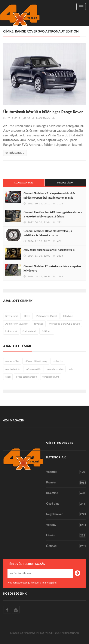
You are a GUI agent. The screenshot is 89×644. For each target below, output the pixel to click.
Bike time (66, 493)
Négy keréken (66, 514)
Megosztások (65, 183)
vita (71, 369)
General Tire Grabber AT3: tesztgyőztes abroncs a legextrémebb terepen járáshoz (53, 214)
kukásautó (11, 331)
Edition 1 (47, 331)
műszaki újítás (33, 369)
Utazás (66, 535)
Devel (27, 316)
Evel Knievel (29, 331)
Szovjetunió (12, 316)
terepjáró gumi (50, 377)
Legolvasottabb (24, 183)
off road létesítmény (36, 361)
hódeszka (58, 361)
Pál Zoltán (44, 118)
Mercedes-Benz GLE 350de (64, 324)
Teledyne (68, 316)
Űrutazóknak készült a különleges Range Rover (43, 112)
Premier (66, 483)
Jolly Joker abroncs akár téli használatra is (49, 250)
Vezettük (66, 472)
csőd (8, 377)
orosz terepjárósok (26, 377)
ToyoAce (39, 324)
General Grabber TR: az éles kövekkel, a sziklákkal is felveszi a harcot (48, 233)
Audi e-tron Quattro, (17, 324)
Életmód (66, 546)
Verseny (66, 525)
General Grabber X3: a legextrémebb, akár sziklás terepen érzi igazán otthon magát (49, 195)
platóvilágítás (13, 369)
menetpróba (12, 361)
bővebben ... (15, 153)
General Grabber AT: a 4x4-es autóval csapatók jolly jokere (52, 268)
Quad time (66, 504)
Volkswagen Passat (47, 316)
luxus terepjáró (55, 369)
